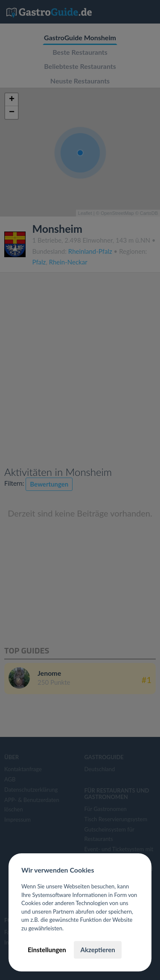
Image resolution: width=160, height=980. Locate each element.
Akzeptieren (97, 950)
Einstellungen (47, 950)
